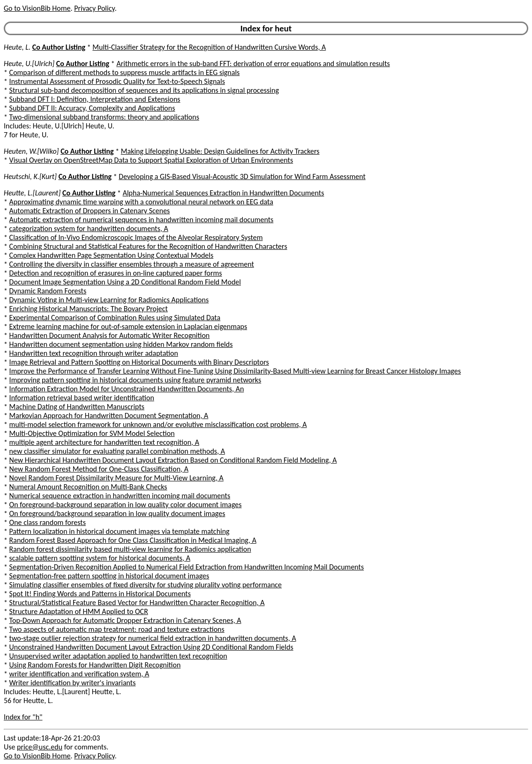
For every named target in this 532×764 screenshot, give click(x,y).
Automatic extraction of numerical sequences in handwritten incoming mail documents (142, 220)
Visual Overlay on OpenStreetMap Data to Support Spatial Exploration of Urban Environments (151, 160)
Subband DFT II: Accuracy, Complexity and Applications (92, 108)
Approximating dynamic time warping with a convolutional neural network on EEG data (141, 202)
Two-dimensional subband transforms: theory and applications (104, 117)
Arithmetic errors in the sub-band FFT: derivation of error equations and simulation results (253, 64)
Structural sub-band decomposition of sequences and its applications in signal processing (144, 90)
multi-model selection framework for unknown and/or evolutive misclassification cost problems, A (158, 424)
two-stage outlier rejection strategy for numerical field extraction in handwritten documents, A (153, 638)
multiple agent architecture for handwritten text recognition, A (104, 442)
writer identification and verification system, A (79, 674)
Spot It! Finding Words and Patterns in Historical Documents (100, 594)
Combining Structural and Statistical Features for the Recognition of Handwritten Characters (148, 246)
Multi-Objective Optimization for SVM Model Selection (92, 433)
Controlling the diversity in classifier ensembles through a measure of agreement (132, 264)
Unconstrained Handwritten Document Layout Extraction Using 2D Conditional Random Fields (151, 647)
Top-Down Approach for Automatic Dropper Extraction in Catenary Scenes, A (125, 620)
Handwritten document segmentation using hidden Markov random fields (121, 344)
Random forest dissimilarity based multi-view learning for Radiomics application (130, 549)
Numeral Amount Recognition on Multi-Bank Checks (88, 487)
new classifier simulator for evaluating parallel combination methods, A (117, 451)
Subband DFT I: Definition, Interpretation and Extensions (95, 99)
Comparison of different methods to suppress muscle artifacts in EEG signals (125, 72)
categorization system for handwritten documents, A (89, 228)
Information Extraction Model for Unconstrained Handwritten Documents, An (127, 389)
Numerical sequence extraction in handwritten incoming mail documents (120, 496)
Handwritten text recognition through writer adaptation (94, 353)
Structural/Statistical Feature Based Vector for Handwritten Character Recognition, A (137, 603)
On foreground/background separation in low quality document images (117, 513)
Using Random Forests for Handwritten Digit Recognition (95, 665)
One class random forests (48, 522)
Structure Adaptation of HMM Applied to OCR (79, 611)
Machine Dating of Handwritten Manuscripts (77, 407)
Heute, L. (17, 47)
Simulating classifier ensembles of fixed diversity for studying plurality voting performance (146, 585)
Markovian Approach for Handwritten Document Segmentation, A (109, 416)
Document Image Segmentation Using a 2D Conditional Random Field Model (125, 282)
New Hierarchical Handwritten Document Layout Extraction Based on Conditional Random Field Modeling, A (173, 460)
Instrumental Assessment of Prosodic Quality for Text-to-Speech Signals (117, 81)
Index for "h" (23, 717)
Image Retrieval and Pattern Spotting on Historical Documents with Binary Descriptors (139, 362)
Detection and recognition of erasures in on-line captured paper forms (116, 273)
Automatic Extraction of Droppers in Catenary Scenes (90, 211)
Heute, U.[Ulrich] (29, 64)
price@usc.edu (40, 747)
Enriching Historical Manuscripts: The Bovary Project (89, 309)
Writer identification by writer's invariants (73, 683)
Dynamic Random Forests (48, 291)
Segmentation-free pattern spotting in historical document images (109, 576)
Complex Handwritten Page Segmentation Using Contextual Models (112, 255)
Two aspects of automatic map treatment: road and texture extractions (117, 629)
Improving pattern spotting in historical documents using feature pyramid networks (135, 380)
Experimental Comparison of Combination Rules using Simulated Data (115, 318)
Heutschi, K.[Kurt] (30, 176)
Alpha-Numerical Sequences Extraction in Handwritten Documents (224, 193)
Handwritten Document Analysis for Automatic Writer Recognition (110, 335)
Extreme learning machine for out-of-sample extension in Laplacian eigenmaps (128, 326)
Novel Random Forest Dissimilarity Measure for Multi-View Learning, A (116, 478)
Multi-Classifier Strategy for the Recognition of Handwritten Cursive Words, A (209, 47)
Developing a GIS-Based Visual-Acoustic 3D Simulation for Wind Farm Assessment (242, 176)
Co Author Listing (59, 47)
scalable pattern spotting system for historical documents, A (100, 558)
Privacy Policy (94, 8)
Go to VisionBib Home (37, 8)
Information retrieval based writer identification (82, 398)
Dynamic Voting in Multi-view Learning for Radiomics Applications (109, 300)
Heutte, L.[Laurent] (32, 193)
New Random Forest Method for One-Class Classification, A (99, 469)
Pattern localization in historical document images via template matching (120, 531)
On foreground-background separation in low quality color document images (126, 505)
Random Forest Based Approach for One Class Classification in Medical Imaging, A (133, 540)
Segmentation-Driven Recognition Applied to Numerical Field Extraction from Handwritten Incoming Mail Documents (187, 567)
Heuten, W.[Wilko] (31, 151)
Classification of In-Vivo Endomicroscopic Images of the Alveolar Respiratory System (136, 237)
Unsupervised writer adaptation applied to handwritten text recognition (118, 656)
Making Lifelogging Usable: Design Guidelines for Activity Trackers (220, 151)
